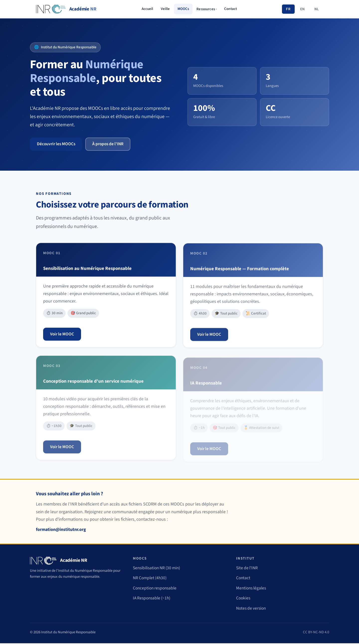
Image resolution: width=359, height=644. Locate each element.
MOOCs (183, 9)
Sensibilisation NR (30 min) (158, 568)
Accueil (147, 9)
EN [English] (303, 9)
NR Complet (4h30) (151, 579)
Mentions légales (252, 589)
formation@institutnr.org (61, 530)
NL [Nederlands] (317, 9)
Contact (230, 9)
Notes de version (252, 609)
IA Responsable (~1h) (153, 599)
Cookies (244, 599)
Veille (165, 9)
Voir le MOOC (63, 337)
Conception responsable (156, 589)
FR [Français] (288, 9)
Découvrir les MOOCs (57, 144)
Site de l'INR (248, 568)
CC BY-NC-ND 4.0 (316, 633)
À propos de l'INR (111, 144)
